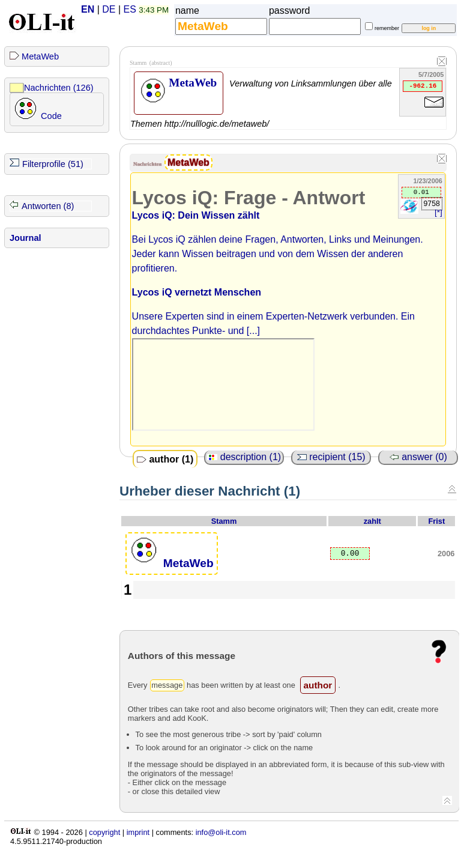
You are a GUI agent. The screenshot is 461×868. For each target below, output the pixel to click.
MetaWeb (40, 56)
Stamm (224, 521)
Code (51, 116)
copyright (104, 832)
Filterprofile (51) (53, 164)
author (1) (165, 459)
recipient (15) (331, 457)
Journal (26, 238)
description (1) (244, 457)
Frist (437, 521)
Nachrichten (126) (59, 88)
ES (130, 9)
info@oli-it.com (221, 832)
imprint (138, 832)
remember (387, 28)
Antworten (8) (48, 206)
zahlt (372, 521)
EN (88, 9)
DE (109, 9)
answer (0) (418, 457)
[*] (438, 212)
